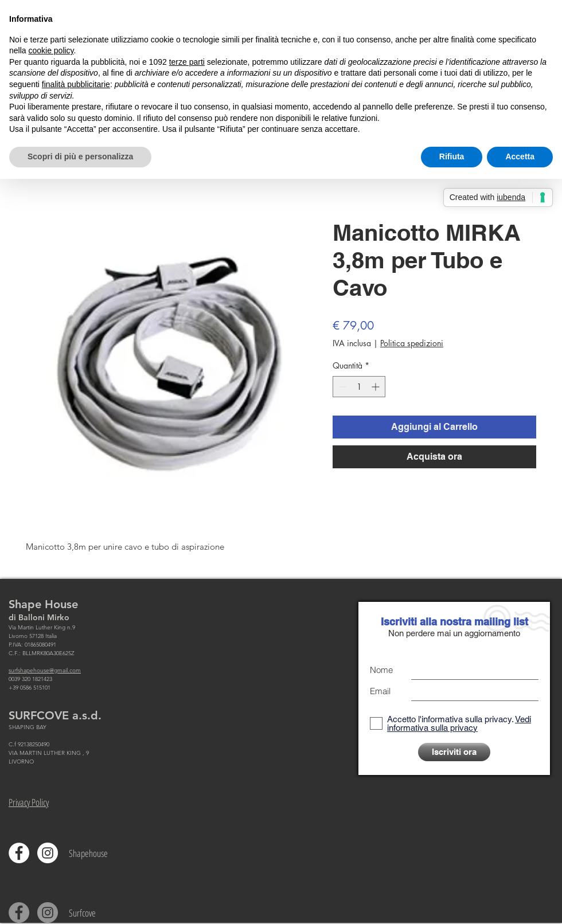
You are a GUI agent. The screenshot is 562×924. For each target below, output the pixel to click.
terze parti (187, 62)
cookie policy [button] (51, 50)
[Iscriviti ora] (454, 752)
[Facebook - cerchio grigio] (19, 913)
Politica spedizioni (412, 343)
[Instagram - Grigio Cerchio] (48, 913)
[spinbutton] (359, 387)
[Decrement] (342, 387)
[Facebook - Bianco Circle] (19, 853)
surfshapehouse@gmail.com (45, 670)
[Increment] (376, 387)
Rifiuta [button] (452, 156)
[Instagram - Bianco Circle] (48, 853)
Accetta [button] (520, 156)
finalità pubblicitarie (76, 84)
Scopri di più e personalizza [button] (80, 156)
